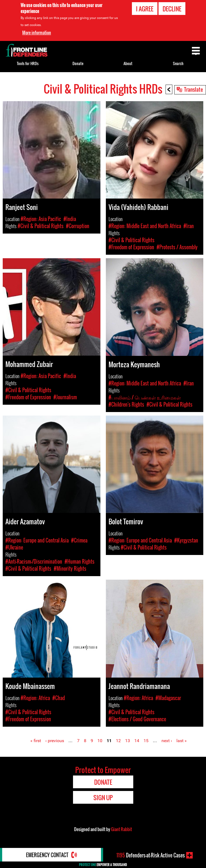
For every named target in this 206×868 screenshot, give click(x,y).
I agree (145, 9)
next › (167, 741)
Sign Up (103, 797)
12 (118, 741)
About (128, 63)
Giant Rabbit (121, 829)
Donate (78, 63)
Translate (194, 89)
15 (146, 741)
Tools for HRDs (28, 63)
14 (137, 741)
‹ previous (55, 741)
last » (182, 741)
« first (36, 741)
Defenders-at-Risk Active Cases (151, 855)
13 (128, 741)
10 (100, 741)
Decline (172, 9)
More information (37, 33)
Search (178, 63)
